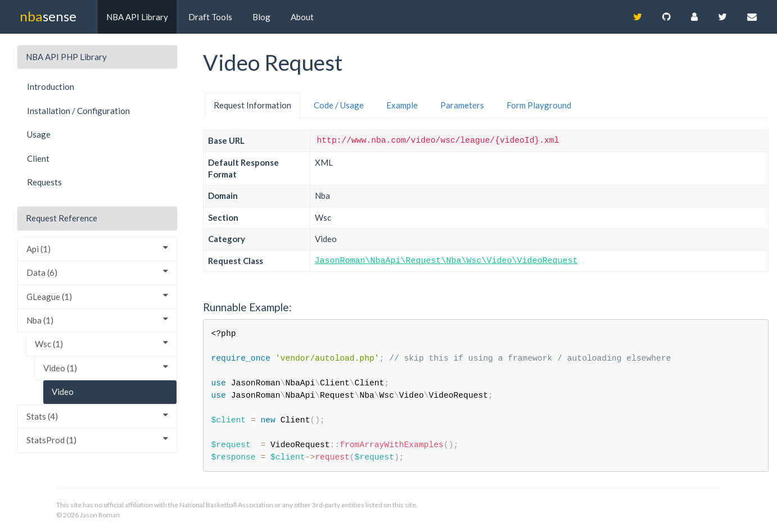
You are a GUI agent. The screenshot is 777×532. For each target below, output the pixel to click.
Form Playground (539, 105)
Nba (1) (97, 320)
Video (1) (106, 368)
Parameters (462, 105)
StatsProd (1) (97, 440)
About (302, 17)
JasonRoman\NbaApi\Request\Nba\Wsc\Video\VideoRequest (446, 261)
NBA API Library (137, 17)
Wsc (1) (101, 344)
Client (38, 158)
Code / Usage (339, 105)
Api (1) (97, 249)
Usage (39, 134)
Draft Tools (210, 17)
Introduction (51, 87)
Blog (261, 17)
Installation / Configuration (78, 111)
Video (63, 392)
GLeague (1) (97, 296)
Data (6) (97, 272)
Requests (44, 182)
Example (402, 105)
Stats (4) (97, 416)
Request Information (252, 105)
